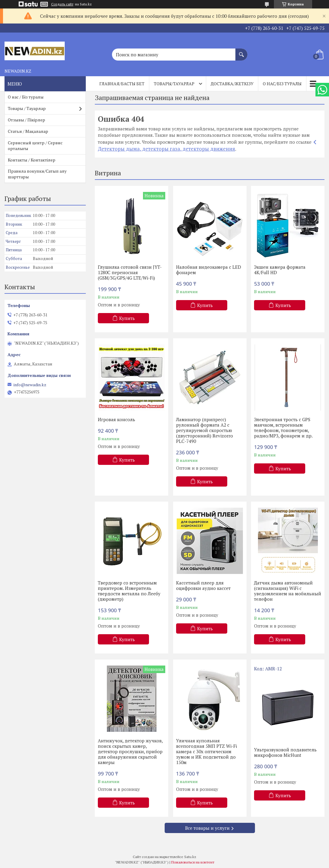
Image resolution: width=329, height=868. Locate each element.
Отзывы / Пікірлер (26, 120)
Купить (127, 318)
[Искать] (241, 52)
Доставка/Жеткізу (232, 84)
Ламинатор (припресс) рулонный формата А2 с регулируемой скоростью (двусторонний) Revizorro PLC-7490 (205, 430)
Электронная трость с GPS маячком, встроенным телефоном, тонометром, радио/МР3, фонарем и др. (283, 428)
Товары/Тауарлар (174, 84)
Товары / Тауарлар (27, 108)
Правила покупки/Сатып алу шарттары (37, 174)
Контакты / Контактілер (32, 160)
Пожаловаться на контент (193, 862)
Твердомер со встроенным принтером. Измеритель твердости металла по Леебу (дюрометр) (129, 591)
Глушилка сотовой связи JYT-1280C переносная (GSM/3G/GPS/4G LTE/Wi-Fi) (130, 272)
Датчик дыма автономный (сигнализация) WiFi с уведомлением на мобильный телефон (288, 591)
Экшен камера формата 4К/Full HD (280, 270)
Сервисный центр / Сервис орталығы (35, 146)
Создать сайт (62, 4)
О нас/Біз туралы (282, 84)
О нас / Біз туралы (26, 97)
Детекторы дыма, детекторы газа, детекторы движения (166, 149)
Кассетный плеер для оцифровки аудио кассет (203, 585)
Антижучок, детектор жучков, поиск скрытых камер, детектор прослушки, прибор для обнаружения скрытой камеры (130, 751)
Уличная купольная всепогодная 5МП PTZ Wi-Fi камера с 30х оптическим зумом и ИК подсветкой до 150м (206, 751)
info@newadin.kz (30, 385)
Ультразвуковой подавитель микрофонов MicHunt (285, 752)
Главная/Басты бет (122, 84)
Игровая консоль (116, 419)
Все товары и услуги (207, 828)
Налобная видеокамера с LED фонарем (209, 270)
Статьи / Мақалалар (28, 131)
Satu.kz (190, 857)
